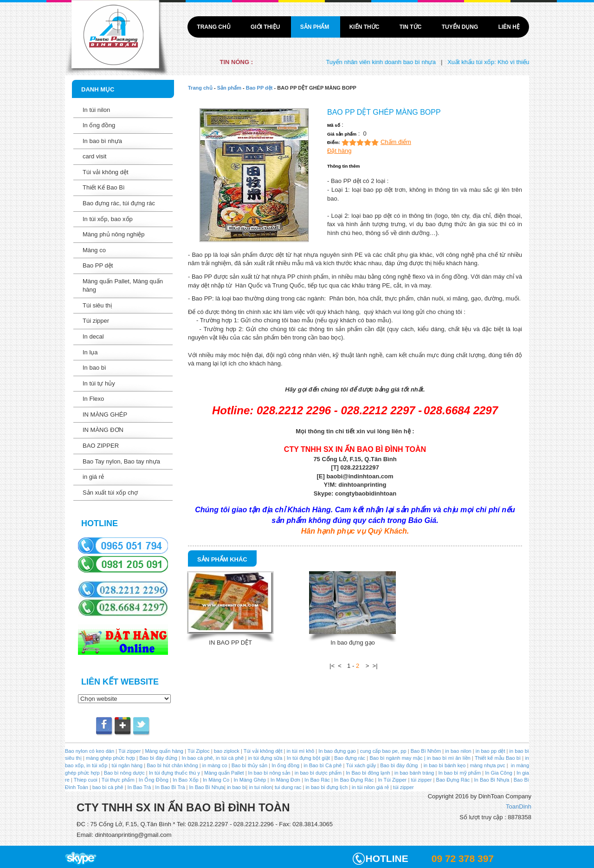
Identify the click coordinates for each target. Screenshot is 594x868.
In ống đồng (99, 125)
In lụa (90, 352)
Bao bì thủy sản (249, 765)
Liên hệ (509, 27)
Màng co (94, 250)
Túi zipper (96, 321)
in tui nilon (260, 787)
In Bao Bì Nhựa (492, 780)
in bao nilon (458, 751)
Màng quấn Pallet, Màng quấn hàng (123, 286)
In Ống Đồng (154, 780)
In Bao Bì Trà (170, 787)
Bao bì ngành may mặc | (397, 758)
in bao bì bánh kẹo (445, 765)
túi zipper (422, 780)
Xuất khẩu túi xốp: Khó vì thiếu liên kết (508, 62)
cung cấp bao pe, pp (383, 751)
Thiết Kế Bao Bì (104, 187)
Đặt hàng (339, 151)
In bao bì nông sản (269, 773)
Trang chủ (214, 27)
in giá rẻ (93, 477)
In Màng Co (216, 780)
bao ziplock (227, 751)
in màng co (214, 765)
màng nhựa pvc (487, 765)
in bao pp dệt (490, 751)
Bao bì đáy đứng (158, 758)
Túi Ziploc (199, 751)
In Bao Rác (317, 780)
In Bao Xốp (186, 780)
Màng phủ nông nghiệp (114, 234)
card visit (94, 156)
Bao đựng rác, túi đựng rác (119, 203)
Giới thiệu (266, 27)
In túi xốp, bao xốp (108, 219)
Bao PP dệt (98, 265)
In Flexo (93, 399)
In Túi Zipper (392, 780)
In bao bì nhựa (102, 141)
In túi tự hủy (99, 383)
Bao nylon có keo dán (90, 751)
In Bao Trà (139, 787)
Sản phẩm (316, 27)
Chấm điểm (396, 142)
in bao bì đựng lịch (326, 787)
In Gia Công (498, 773)
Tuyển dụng (461, 27)
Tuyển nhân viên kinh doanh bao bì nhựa (390, 62)
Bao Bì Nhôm (426, 751)
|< (332, 666)
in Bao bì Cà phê (323, 765)
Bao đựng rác (350, 758)
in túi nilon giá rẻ (370, 787)
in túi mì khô (301, 751)
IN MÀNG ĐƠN (103, 430)
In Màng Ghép (250, 780)
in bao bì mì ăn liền (448, 758)
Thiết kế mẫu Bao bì (498, 758)
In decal (93, 336)
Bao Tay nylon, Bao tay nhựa (121, 461)
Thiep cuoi (86, 780)
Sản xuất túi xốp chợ (110, 493)
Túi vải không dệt (106, 172)
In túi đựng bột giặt (308, 758)
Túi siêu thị (97, 305)
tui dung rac (289, 787)
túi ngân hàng (126, 765)
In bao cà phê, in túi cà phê (213, 758)
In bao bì (94, 368)
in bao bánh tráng (414, 773)
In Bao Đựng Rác (353, 780)
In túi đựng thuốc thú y (174, 773)
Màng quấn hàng (164, 751)
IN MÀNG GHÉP (105, 414)
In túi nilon (96, 110)
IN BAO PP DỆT (230, 643)
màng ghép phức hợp (110, 758)
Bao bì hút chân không (171, 765)
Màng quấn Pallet (224, 773)
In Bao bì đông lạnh (368, 773)
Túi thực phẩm (118, 780)
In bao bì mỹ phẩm (459, 773)
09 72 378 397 (463, 858)
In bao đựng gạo (353, 643)
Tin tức (411, 27)
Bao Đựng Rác (453, 780)
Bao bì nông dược (124, 773)
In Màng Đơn (285, 780)
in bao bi (237, 787)
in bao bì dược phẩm (318, 773)
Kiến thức (365, 27)
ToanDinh (519, 806)
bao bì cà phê (108, 787)
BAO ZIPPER (101, 446)
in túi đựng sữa (264, 758)
